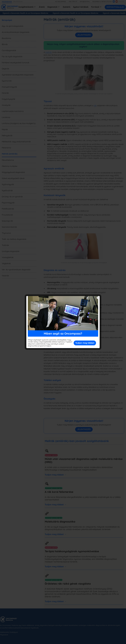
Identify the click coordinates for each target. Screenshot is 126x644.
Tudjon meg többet (85, 343)
